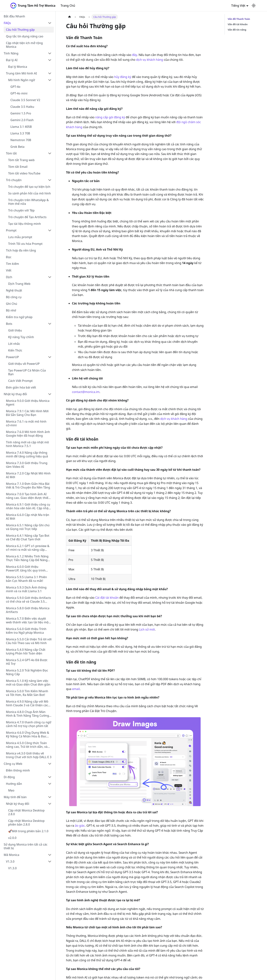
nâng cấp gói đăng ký (110, 117)
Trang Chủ (68, 6)
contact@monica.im (86, 392)
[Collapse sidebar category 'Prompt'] (50, 230)
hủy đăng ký (123, 77)
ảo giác (80, 826)
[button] (28, 23)
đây (134, 55)
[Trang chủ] (70, 17)
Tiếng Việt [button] (238, 6)
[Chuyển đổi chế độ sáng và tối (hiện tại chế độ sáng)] (254, 6)
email (76, 689)
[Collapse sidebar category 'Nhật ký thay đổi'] (50, 394)
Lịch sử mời (147, 629)
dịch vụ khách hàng (150, 60)
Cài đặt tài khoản (107, 598)
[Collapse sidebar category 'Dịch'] (50, 277)
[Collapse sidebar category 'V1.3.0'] (50, 861)
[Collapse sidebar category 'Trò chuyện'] (50, 180)
